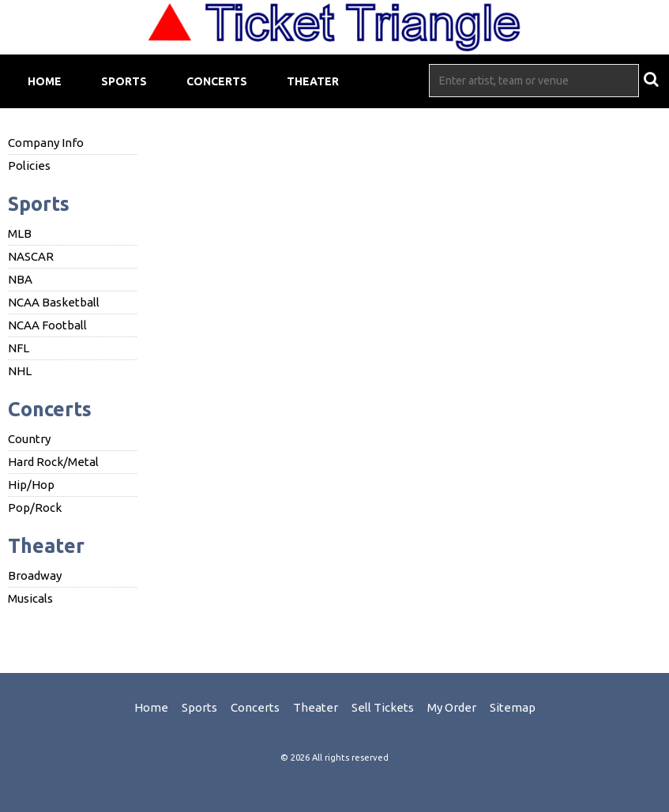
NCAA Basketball (54, 302)
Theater (313, 81)
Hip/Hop (31, 485)
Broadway (35, 575)
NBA (20, 279)
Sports (124, 81)
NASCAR (31, 256)
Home (45, 81)
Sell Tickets (383, 707)
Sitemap (513, 707)
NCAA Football (47, 325)
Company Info (46, 143)
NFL (19, 348)
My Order (452, 707)
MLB (20, 233)
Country (29, 439)
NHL (20, 371)
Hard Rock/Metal (53, 462)
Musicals (30, 598)
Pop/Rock (35, 507)
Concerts (217, 81)
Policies (29, 165)
